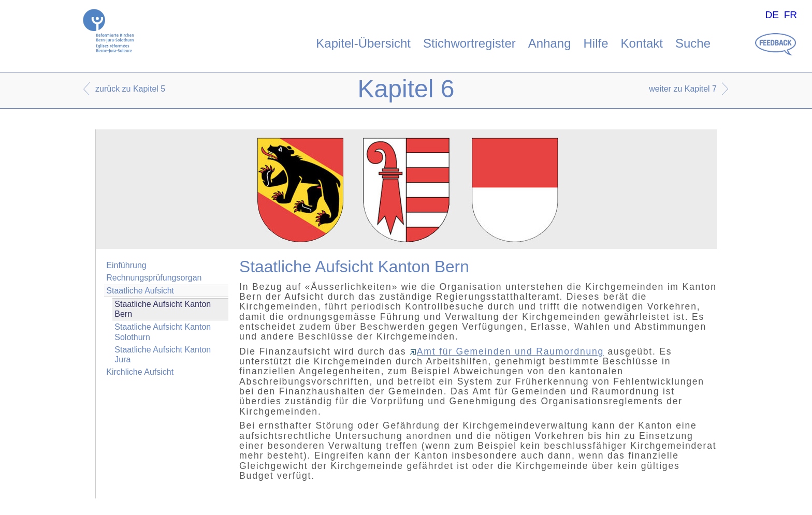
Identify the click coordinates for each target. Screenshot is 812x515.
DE (772, 15)
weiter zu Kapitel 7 (683, 89)
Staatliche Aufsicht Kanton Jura (163, 355)
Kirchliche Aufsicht (140, 372)
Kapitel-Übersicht (363, 43)
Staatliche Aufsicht (140, 291)
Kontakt (642, 43)
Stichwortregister (469, 43)
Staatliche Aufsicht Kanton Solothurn (163, 332)
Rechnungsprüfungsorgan (154, 278)
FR (791, 15)
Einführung (126, 265)
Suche (693, 43)
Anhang (550, 43)
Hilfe (596, 43)
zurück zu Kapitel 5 (130, 89)
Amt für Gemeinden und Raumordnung (507, 351)
